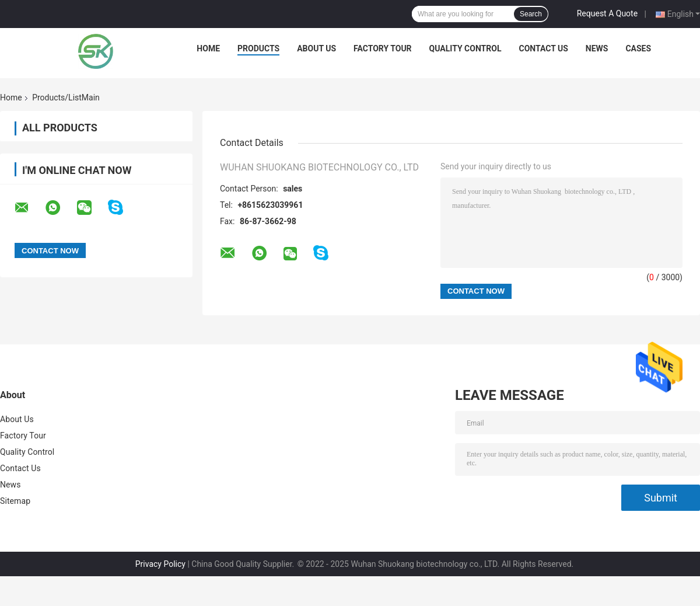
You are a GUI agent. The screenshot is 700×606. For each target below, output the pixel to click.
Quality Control (466, 48)
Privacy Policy (160, 564)
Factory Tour (383, 48)
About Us (316, 48)
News (597, 48)
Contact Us (543, 48)
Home (208, 48)
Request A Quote (607, 13)
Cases (638, 48)
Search (531, 14)
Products (258, 48)
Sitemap (15, 501)
